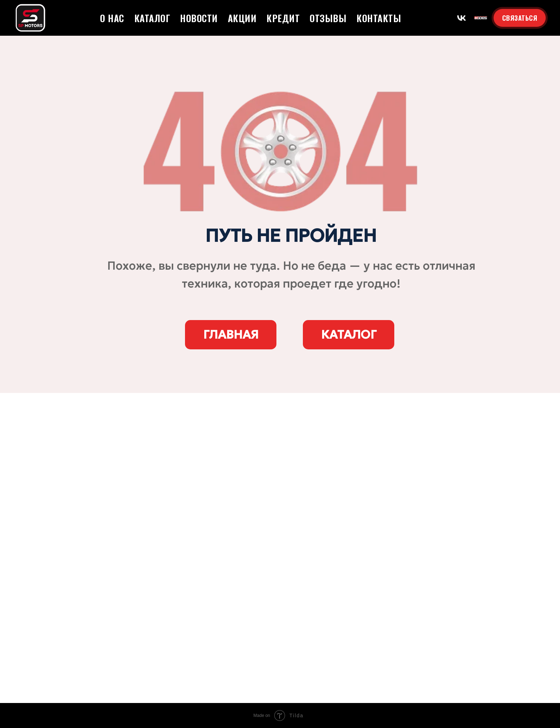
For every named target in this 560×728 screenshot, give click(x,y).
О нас (112, 18)
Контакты (379, 18)
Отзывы (328, 18)
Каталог (152, 18)
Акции (242, 18)
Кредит (283, 18)
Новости (199, 18)
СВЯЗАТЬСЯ (520, 18)
